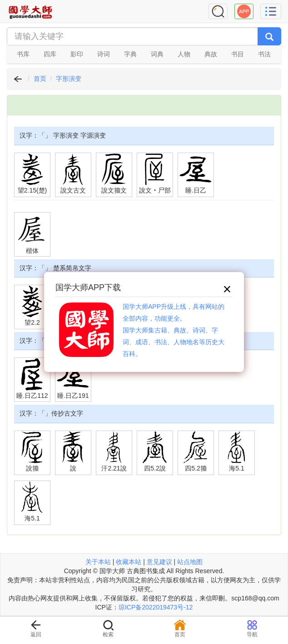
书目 (238, 54)
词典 (157, 54)
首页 (40, 79)
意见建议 (159, 562)
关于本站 (98, 562)
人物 (184, 54)
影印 (77, 54)
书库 (23, 54)
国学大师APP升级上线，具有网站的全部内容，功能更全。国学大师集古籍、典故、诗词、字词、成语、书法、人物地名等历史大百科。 (174, 330)
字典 (130, 54)
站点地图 (190, 562)
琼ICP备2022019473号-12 (156, 607)
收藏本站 (129, 562)
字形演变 (69, 79)
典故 (211, 54)
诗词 (104, 54)
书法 (264, 54)
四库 (50, 54)
